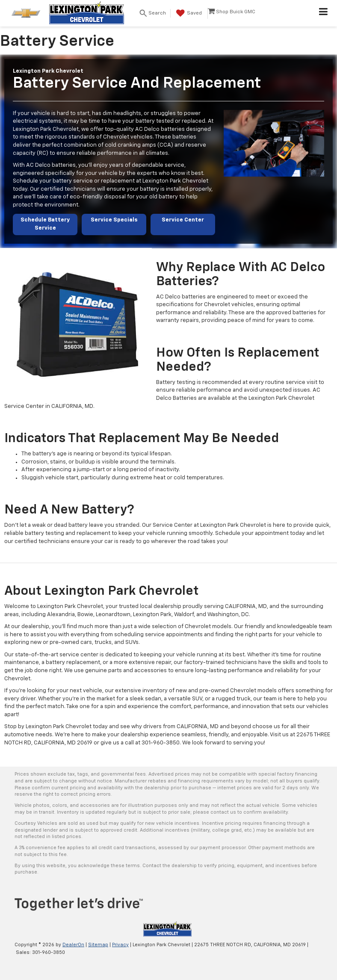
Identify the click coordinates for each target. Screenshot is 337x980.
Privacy (120, 945)
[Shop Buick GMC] (231, 13)
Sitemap (98, 945)
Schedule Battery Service (45, 224)
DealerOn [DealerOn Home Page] (73, 945)
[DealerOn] (167, 929)
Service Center (183, 220)
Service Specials (114, 220)
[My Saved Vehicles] (188, 13)
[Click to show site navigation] (324, 13)
